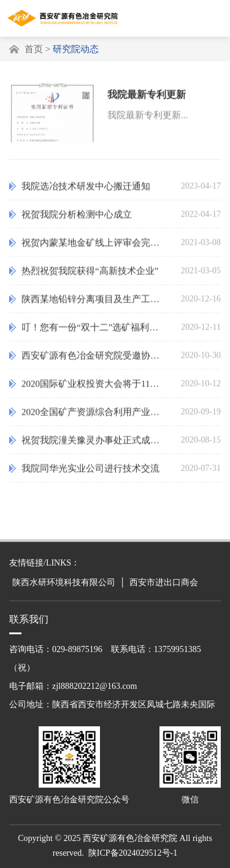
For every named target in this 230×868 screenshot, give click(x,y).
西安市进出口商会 (164, 582)
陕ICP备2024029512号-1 (133, 853)
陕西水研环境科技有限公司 (64, 582)
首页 (34, 49)
